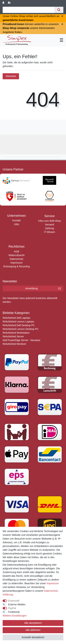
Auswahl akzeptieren (33, 637)
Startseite (11, 76)
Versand (50, 225)
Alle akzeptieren (33, 623)
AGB (17, 251)
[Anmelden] (4, 3)
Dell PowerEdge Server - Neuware (21, 340)
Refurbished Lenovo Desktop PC (21, 329)
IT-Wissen (49, 232)
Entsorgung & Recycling (16, 266)
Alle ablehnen (33, 630)
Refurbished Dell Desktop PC (19, 325)
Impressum (16, 263)
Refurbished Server (13, 336)
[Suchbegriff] (29, 10)
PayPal (12, 608)
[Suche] (59, 10)
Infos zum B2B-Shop (49, 221)
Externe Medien (17, 604)
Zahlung (50, 228)
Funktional (14, 612)
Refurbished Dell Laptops (16, 318)
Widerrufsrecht (16, 255)
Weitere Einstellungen (15, 616)
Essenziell (14, 601)
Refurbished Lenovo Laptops (18, 322)
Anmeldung (43, 289)
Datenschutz (17, 259)
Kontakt (16, 220)
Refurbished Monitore (14, 344)
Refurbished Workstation (16, 333)
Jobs (17, 224)
